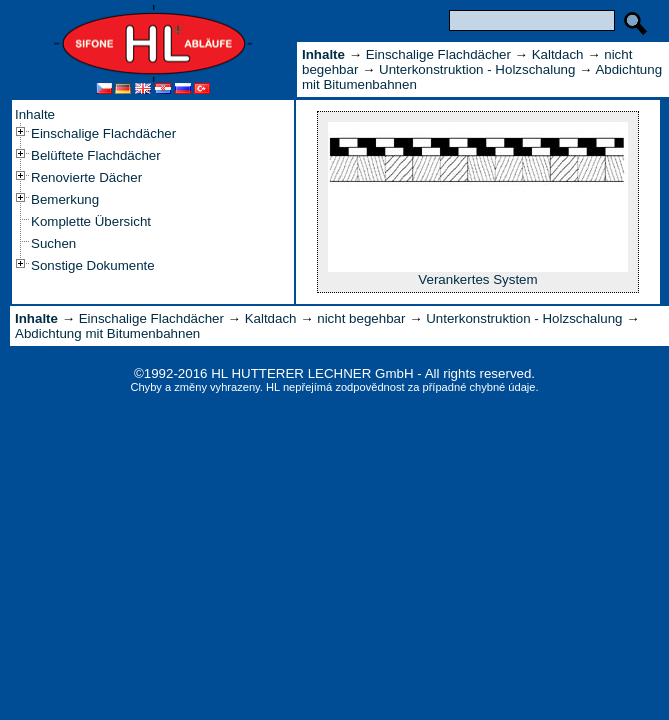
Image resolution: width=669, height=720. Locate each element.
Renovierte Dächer (86, 177)
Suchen (53, 243)
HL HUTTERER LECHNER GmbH (312, 373)
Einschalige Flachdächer (103, 133)
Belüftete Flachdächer (96, 155)
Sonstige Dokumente (93, 265)
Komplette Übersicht (91, 221)
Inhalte (35, 114)
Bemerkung (65, 199)
